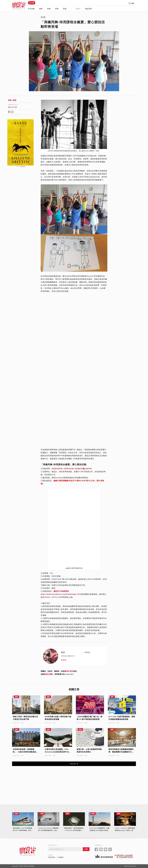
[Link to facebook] (96, 850)
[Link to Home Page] (19, 6)
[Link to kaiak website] (104, 856)
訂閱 (32, 3)
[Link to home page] (28, 851)
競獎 (65, 9)
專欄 (49, 9)
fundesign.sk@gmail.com (68, 656)
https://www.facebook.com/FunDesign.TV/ (60, 594)
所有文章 (64, 660)
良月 (16, 107)
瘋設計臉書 (48, 674)
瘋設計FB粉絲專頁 (61, 591)
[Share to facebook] (9, 112)
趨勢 (41, 9)
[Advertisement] (20, 200)
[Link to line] (101, 850)
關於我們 (89, 9)
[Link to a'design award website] (124, 856)
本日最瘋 (31, 9)
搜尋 (131, 3)
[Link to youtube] (106, 850)
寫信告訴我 (52, 857)
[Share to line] (12, 112)
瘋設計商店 (69, 671)
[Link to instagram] (110, 850)
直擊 (57, 9)
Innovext (133, 866)
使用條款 (61, 857)
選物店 (78, 9)
